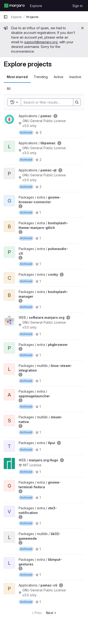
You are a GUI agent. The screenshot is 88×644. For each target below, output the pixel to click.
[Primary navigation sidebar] (6, 17)
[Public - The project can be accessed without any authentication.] (55, 116)
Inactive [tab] (75, 77)
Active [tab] (59, 77)
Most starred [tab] (17, 77)
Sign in (78, 6)
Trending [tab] (41, 77)
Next (52, 613)
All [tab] (9, 89)
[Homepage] (14, 6)
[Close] (82, 28)
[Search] (51, 102)
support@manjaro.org (41, 42)
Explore (36, 6)
